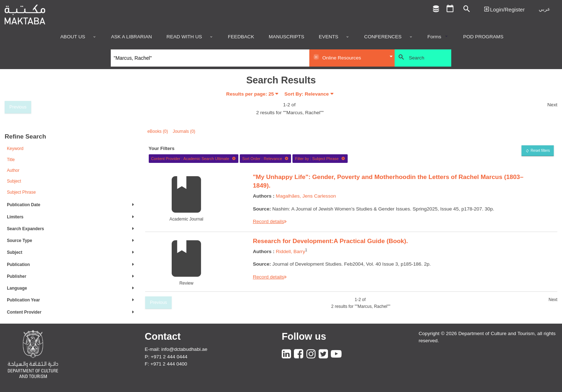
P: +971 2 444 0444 (166, 357)
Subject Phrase (21, 192)
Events (329, 37)
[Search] (210, 58)
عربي (544, 9)
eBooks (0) (158, 131)
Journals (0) (184, 131)
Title (11, 160)
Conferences (383, 37)
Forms (434, 37)
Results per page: (250, 94)
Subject (14, 181)
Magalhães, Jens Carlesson (306, 196)
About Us (73, 37)
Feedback (241, 37)
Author (13, 170)
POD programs (483, 37)
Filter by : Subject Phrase (320, 159)
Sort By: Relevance (307, 94)
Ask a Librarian (132, 37)
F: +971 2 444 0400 (166, 364)
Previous (18, 107)
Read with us (184, 37)
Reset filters (540, 151)
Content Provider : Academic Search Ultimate (193, 159)
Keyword (15, 149)
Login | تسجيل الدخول (504, 9)
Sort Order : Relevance (266, 159)
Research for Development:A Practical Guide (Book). (330, 241)
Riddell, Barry (291, 251)
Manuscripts (287, 37)
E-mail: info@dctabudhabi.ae (176, 349)
